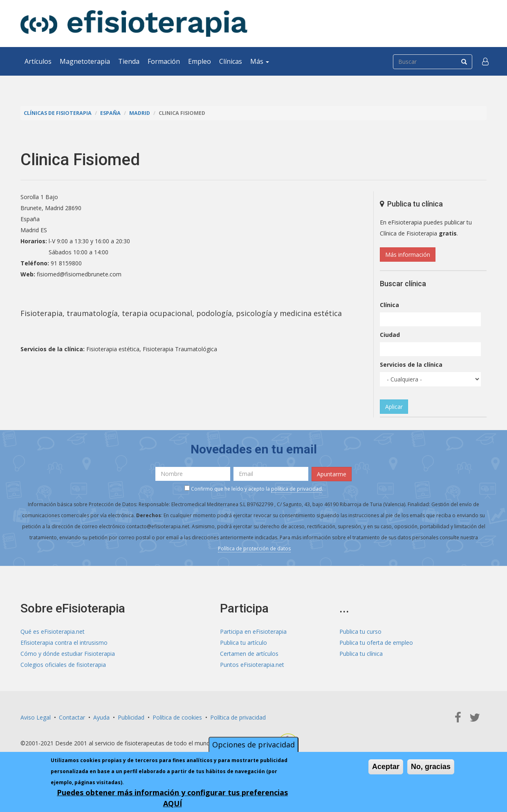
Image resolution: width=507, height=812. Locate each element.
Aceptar (386, 767)
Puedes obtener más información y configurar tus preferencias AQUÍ (172, 798)
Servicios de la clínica (411, 365)
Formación (164, 61)
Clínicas (231, 61)
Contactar (72, 717)
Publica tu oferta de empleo (376, 643)
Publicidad (131, 717)
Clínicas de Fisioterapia (58, 113)
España (110, 113)
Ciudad (390, 335)
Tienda (129, 61)
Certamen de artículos (249, 654)
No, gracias (431, 767)
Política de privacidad (238, 717)
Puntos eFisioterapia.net (252, 665)
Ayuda (101, 717)
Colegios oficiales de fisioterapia (63, 665)
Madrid (140, 113)
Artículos (38, 61)
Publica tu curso (360, 631)
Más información (408, 255)
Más (260, 61)
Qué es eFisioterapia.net (53, 631)
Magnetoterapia (85, 61)
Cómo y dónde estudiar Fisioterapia (68, 654)
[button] (485, 61)
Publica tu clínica (361, 654)
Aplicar (394, 407)
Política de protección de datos (254, 548)
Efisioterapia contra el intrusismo (64, 643)
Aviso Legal (36, 717)
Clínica (389, 305)
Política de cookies (177, 717)
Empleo (200, 61)
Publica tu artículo (243, 643)
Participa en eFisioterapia (253, 631)
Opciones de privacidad (253, 745)
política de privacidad (296, 489)
